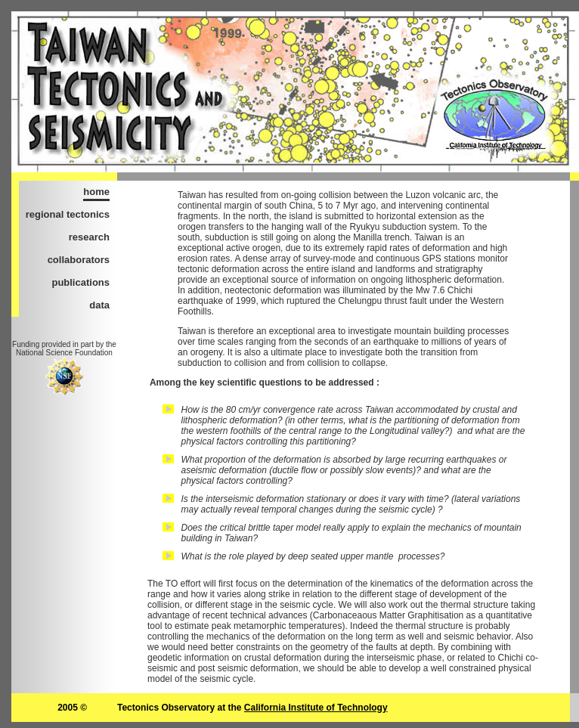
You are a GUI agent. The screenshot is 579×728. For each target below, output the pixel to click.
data (99, 305)
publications (81, 282)
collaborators (79, 260)
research (89, 237)
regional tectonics (68, 214)
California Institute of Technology (316, 708)
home (96, 192)
